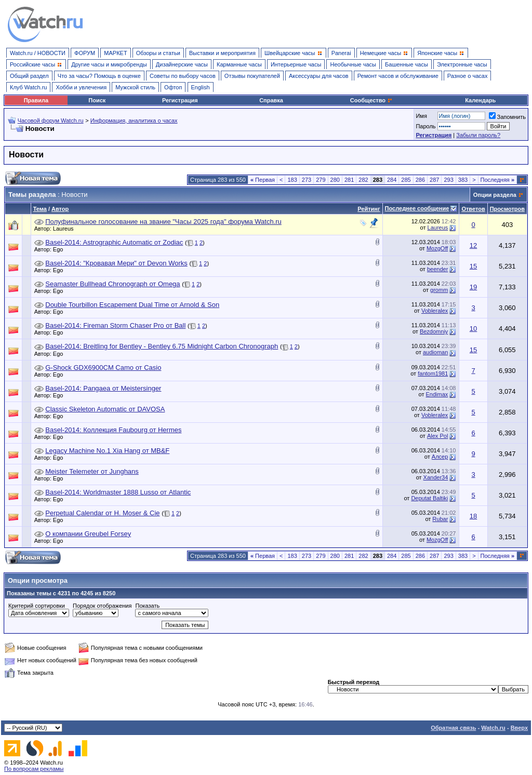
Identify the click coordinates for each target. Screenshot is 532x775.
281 (349, 180)
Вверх (519, 728)
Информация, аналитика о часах (134, 121)
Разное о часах (468, 76)
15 (473, 266)
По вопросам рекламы (34, 769)
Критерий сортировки (37, 606)
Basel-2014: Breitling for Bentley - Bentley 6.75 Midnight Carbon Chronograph (162, 346)
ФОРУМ (85, 53)
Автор (60, 209)
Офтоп (173, 87)
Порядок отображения (102, 606)
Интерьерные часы (296, 64)
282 (363, 180)
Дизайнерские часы (182, 64)
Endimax (437, 394)
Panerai (341, 53)
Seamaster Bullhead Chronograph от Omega (112, 284)
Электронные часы (462, 64)
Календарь (480, 100)
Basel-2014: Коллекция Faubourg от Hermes (113, 430)
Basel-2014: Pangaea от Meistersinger (103, 388)
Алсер (440, 457)
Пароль (425, 126)
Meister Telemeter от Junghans (92, 471)
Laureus (66, 229)
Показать (147, 606)
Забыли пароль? (478, 135)
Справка (271, 100)
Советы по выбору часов (183, 76)
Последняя (497, 180)
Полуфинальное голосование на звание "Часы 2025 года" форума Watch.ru (163, 222)
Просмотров (507, 209)
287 (434, 180)
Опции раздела (495, 195)
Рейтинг (369, 209)
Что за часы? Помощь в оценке (99, 76)
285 (406, 180)
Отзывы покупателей (252, 76)
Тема (40, 209)
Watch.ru (493, 728)
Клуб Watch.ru (28, 87)
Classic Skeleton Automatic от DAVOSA (105, 409)
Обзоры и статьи (158, 53)
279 (321, 180)
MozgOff (437, 248)
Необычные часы (353, 64)
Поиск (97, 100)
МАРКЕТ (115, 53)
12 (473, 245)
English (201, 87)
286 (420, 180)
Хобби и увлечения (81, 87)
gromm (439, 290)
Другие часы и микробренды (109, 64)
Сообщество (371, 100)
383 (463, 180)
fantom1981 (433, 373)
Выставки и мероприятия (222, 53)
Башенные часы (407, 64)
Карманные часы (239, 64)
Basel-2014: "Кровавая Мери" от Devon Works (116, 263)
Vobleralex (435, 311)
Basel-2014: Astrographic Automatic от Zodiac (114, 242)
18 (473, 516)
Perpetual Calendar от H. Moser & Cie (102, 513)
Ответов (473, 209)
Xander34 (436, 477)
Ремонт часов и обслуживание (398, 76)
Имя (421, 116)
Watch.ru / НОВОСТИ (38, 53)
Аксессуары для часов (319, 76)
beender (437, 269)
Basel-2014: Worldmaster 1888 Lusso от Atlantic (118, 492)
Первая (263, 180)
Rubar (440, 519)
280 (335, 180)
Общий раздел (29, 76)
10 (473, 329)
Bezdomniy (434, 331)
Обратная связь (453, 728)
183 (292, 180)
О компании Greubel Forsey (88, 534)
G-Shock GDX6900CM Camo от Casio (103, 368)
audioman (435, 352)
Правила (36, 100)
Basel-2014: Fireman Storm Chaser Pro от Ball (115, 325)
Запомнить (507, 117)
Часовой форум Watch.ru (51, 121)
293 (448, 180)
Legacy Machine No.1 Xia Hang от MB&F (107, 451)
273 (307, 180)
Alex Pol (437, 436)
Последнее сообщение (417, 208)
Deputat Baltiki (429, 498)
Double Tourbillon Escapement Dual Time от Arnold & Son (132, 305)
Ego (61, 249)
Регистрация (180, 100)
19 (473, 287)
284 (392, 180)
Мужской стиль (135, 87)
